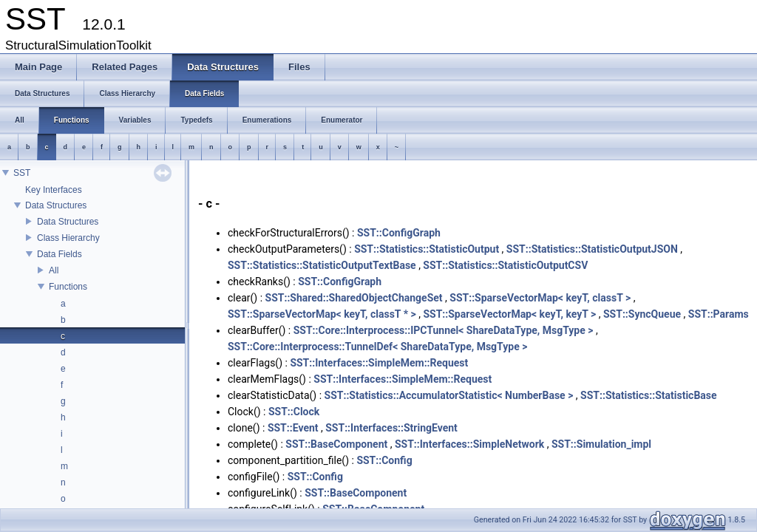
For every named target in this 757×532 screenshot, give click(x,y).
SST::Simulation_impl (601, 444)
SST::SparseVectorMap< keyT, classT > (540, 298)
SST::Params (719, 314)
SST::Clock (294, 412)
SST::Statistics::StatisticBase (649, 395)
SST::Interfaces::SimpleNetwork (469, 444)
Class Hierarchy (68, 238)
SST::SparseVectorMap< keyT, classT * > (322, 314)
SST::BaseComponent (336, 444)
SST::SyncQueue (642, 314)
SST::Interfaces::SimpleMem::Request (379, 363)
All (54, 270)
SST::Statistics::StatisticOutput (427, 249)
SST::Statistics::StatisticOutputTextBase (322, 265)
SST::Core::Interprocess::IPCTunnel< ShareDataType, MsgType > (444, 330)
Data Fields (60, 254)
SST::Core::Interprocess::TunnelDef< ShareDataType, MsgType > (377, 347)
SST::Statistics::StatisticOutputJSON (592, 249)
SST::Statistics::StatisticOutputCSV (505, 265)
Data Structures (56, 205)
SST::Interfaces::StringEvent (391, 428)
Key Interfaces (54, 190)
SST (22, 173)
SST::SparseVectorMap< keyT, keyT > (509, 314)
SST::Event (293, 428)
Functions (68, 287)
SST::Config (384, 460)
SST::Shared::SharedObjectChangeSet (354, 298)
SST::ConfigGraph (399, 233)
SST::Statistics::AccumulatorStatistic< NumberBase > (449, 395)
